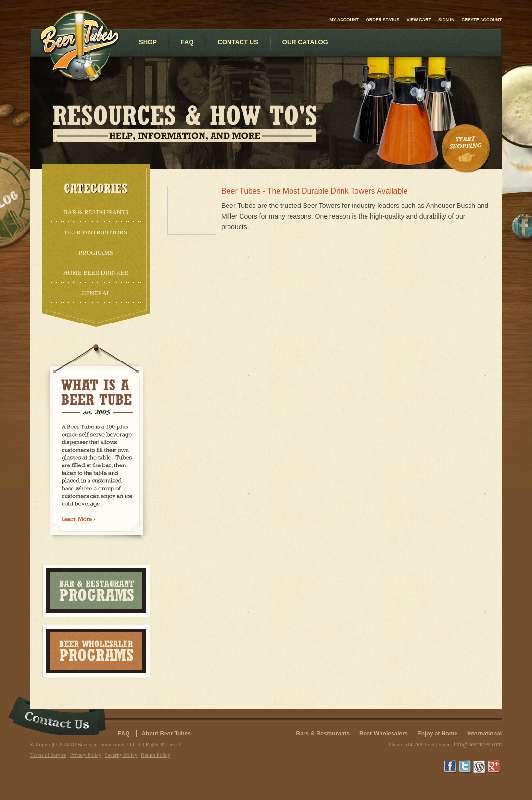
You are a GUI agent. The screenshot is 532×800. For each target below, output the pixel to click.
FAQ (124, 734)
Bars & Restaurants (323, 734)
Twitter (466, 767)
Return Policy (156, 755)
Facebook (451, 767)
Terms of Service (48, 755)
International (484, 734)
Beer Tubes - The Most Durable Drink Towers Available (315, 191)
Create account (482, 20)
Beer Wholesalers (384, 734)
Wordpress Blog (480, 767)
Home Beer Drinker (96, 273)
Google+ (494, 767)
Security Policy (121, 755)
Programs (96, 252)
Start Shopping (467, 149)
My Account (344, 20)
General (96, 293)
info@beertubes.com (478, 744)
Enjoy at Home (437, 734)
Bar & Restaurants (96, 212)
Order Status (383, 20)
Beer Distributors (96, 232)
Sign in (446, 20)
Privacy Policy (86, 755)
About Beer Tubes (166, 734)
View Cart (419, 20)
